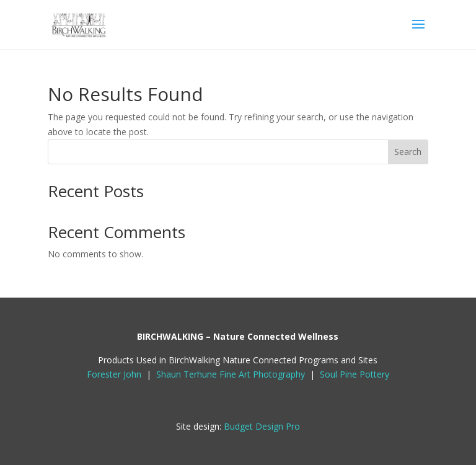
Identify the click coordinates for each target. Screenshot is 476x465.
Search (408, 152)
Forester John (114, 374)
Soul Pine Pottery (355, 374)
